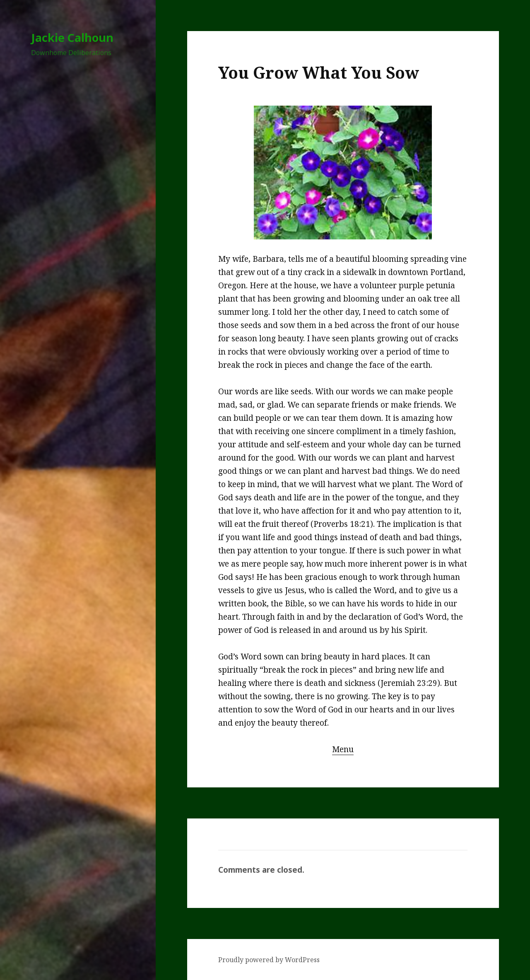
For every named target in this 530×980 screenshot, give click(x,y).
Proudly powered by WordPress (269, 960)
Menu (343, 749)
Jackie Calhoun (72, 37)
